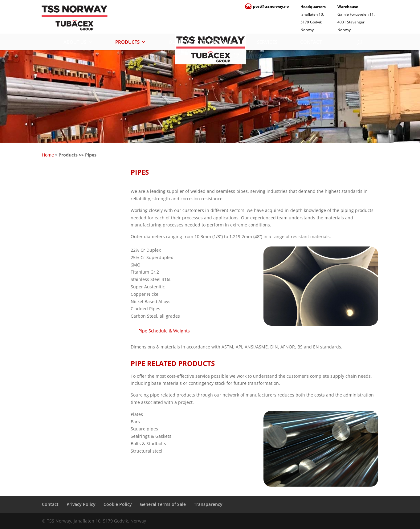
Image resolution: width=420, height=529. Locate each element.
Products (127, 42)
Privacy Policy (81, 504)
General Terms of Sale (163, 504)
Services (267, 42)
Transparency (208, 504)
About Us (75, 42)
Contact (311, 42)
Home (48, 155)
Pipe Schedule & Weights (164, 331)
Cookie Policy (118, 504)
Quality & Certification (198, 42)
